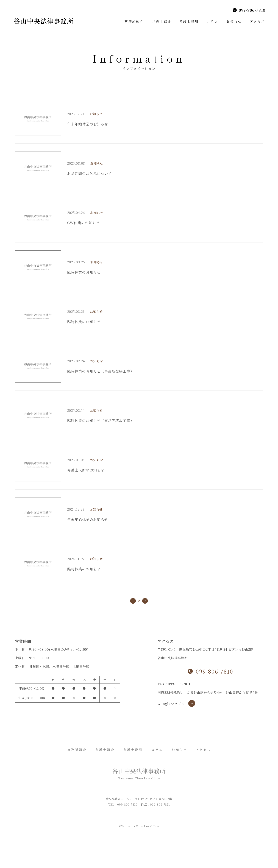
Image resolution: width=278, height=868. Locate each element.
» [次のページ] (145, 601)
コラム (213, 21)
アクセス (258, 21)
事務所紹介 (134, 21)
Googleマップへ (171, 704)
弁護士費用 (189, 21)
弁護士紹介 (162, 21)
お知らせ (234, 21)
